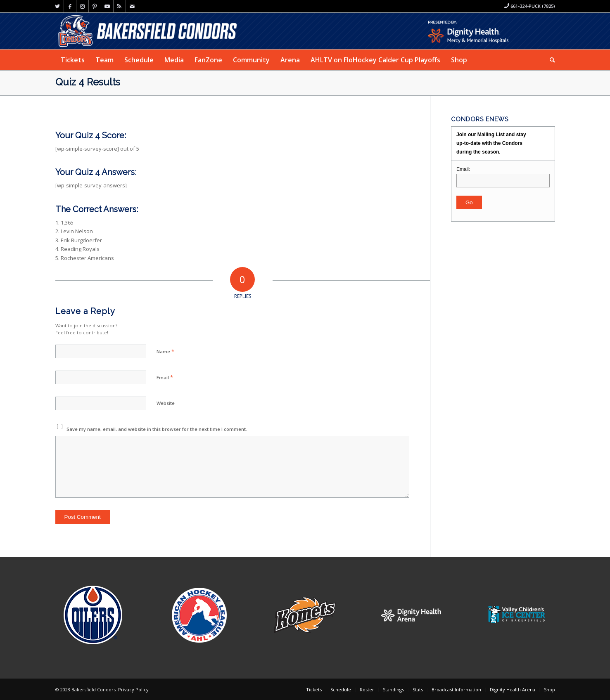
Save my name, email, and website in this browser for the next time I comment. (157, 429)
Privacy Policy (133, 689)
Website (166, 403)
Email (165, 377)
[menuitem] (73, 60)
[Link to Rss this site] (120, 6)
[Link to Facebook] (70, 6)
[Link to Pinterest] (95, 6)
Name (165, 351)
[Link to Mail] (132, 6)
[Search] (550, 60)
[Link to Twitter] (58, 6)
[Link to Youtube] (107, 6)
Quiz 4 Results (88, 82)
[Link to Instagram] (82, 6)
